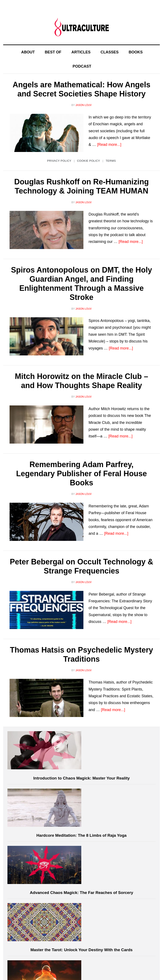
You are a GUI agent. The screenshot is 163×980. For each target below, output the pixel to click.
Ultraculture (81, 27)
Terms (111, 161)
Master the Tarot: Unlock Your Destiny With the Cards (81, 950)
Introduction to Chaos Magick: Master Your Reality (81, 778)
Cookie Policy (89, 161)
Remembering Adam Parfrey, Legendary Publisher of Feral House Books (81, 474)
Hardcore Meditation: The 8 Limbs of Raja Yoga (82, 835)
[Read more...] (109, 145)
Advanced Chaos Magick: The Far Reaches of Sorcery (82, 893)
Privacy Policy (59, 161)
